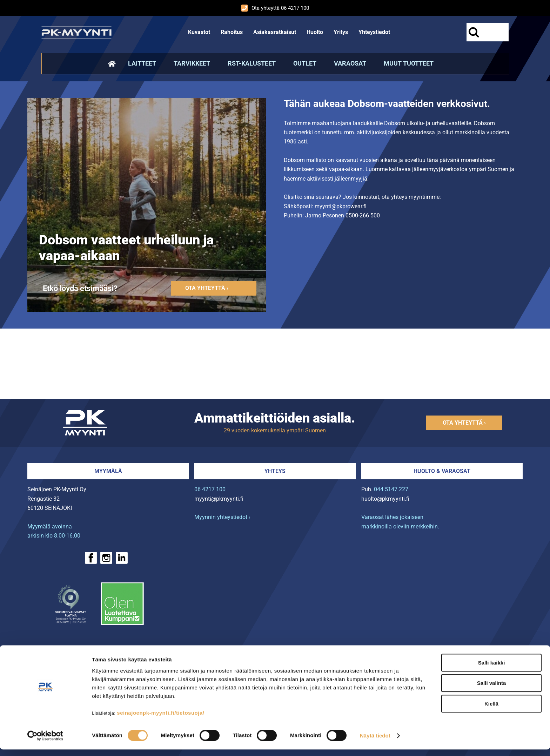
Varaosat (350, 63)
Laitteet (142, 63)
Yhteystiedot (374, 32)
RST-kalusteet (252, 63)
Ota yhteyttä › (207, 288)
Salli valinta (492, 690)
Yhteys (275, 471)
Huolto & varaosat (442, 471)
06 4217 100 (210, 489)
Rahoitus (232, 32)
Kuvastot (199, 32)
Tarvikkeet (192, 63)
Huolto (315, 32)
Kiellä (491, 710)
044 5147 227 (391, 489)
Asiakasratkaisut (275, 32)
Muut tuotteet (409, 63)
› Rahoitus (56, 651)
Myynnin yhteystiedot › (222, 517)
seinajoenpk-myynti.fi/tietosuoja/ (160, 719)
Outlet (305, 63)
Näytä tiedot (375, 742)
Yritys (341, 32)
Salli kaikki (492, 669)
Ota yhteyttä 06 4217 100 (275, 8)
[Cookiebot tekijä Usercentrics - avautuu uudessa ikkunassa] (45, 742)
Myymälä (108, 471)
